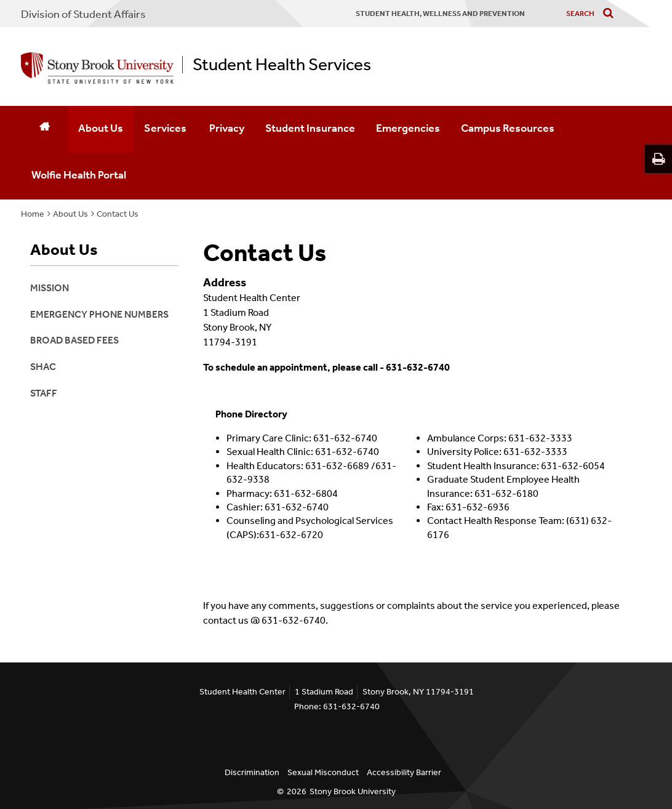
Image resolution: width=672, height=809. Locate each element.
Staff (44, 393)
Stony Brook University (353, 791)
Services (166, 128)
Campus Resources (508, 128)
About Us (101, 128)
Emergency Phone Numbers (99, 314)
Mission (50, 288)
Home (33, 214)
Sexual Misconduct (323, 772)
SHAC (43, 367)
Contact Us (118, 214)
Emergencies (408, 128)
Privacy (227, 128)
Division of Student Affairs (83, 14)
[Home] (44, 129)
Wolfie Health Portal (79, 175)
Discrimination (252, 772)
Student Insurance (310, 128)
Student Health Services (282, 65)
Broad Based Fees (74, 340)
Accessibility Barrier (404, 772)
